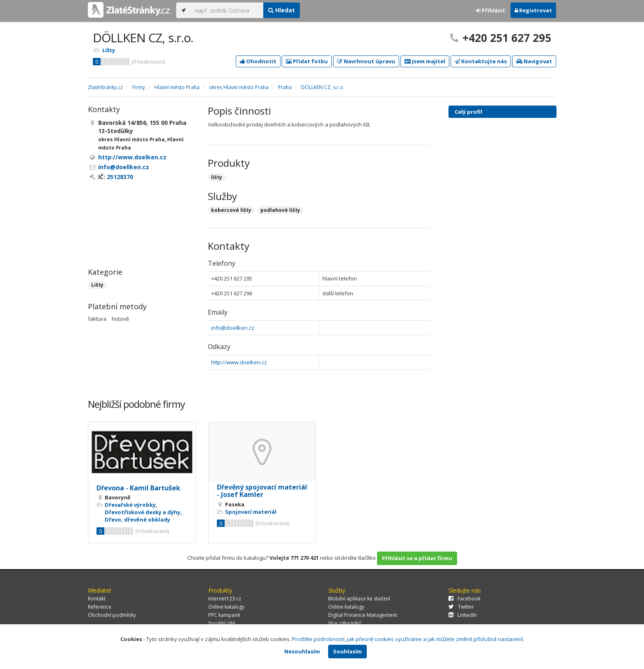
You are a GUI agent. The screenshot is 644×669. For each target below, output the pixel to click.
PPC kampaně (224, 615)
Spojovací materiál (251, 512)
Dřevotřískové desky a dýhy (143, 512)
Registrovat (533, 10)
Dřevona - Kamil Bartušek (138, 488)
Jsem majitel (425, 61)
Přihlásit (491, 10)
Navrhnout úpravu (366, 61)
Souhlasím (347, 651)
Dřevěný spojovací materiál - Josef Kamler (262, 491)
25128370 (120, 177)
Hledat (282, 10)
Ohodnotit (258, 61)
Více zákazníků (345, 623)
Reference (100, 607)
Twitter (461, 607)
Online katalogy (226, 607)
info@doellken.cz (233, 328)
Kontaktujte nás (481, 61)
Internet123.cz (225, 599)
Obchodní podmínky (112, 615)
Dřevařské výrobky (130, 505)
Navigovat (534, 61)
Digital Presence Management (363, 615)
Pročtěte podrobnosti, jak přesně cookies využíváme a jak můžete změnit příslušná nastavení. (408, 639)
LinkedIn (463, 615)
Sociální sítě (222, 623)
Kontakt (97, 599)
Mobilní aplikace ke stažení (359, 599)
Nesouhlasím (302, 651)
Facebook (465, 599)
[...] (227, 10)
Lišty (109, 50)
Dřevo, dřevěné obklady (137, 520)
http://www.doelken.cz (239, 362)
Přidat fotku (307, 61)
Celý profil (468, 112)
